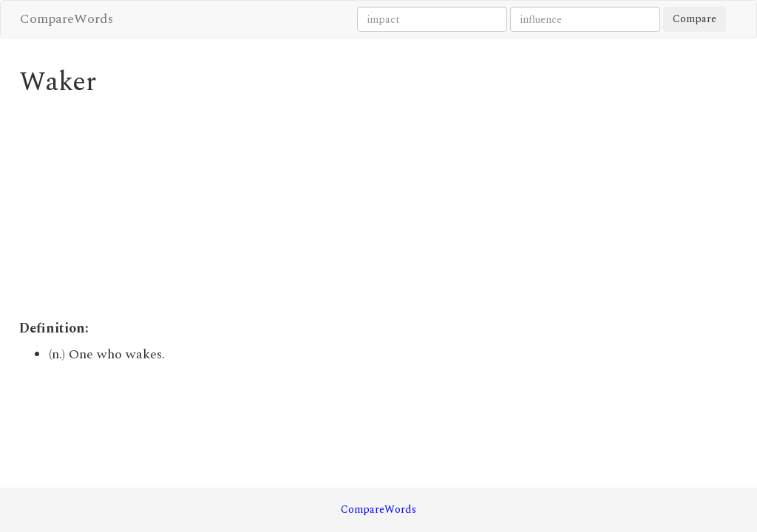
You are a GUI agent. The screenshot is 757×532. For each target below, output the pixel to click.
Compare (695, 19)
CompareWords (67, 19)
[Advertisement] (286, 208)
